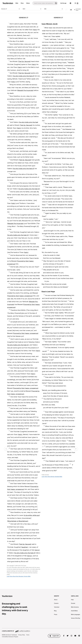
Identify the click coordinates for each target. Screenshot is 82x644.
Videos (28, 3)
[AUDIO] (66, 10)
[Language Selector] (70, 3)
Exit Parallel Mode (77, 10)
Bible (17, 3)
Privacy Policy (22, 635)
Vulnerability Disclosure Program (10, 637)
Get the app (63, 3)
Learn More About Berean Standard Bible (52, 477)
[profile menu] (76, 3)
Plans (22, 3)
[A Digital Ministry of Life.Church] (41, 630)
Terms (28, 635)
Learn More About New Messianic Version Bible (19, 576)
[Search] (43, 3)
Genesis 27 (11, 9)
